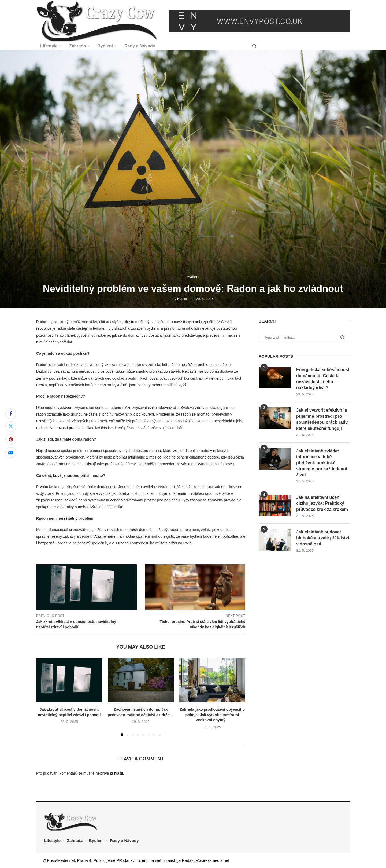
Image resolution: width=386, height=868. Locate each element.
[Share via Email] (11, 452)
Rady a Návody (140, 46)
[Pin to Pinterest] (11, 440)
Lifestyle (49, 46)
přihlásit (116, 773)
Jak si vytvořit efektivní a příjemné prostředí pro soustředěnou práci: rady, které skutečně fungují (322, 419)
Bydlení (105, 46)
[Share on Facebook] (11, 414)
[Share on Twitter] (11, 427)
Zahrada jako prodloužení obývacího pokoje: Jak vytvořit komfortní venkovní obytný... (212, 715)
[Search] (254, 46)
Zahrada (77, 46)
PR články (125, 860)
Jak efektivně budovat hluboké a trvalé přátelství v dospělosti (323, 538)
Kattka (182, 299)
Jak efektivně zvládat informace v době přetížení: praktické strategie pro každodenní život (322, 463)
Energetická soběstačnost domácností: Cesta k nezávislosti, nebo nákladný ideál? (323, 379)
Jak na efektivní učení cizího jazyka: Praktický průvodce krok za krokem (322, 503)
